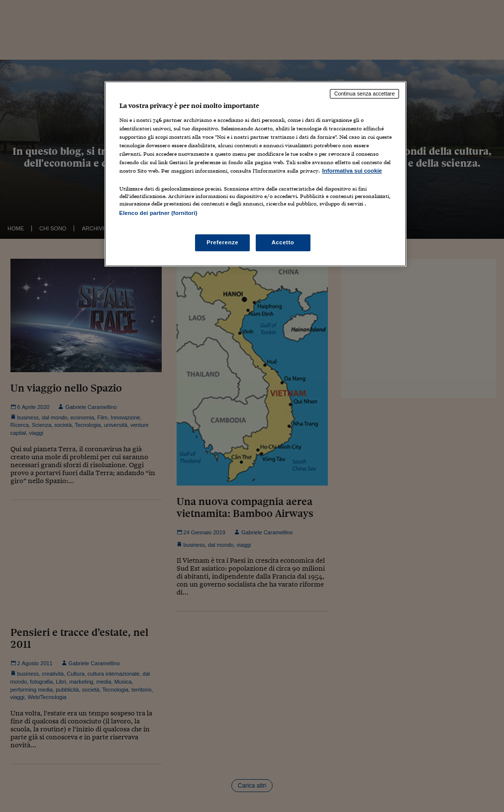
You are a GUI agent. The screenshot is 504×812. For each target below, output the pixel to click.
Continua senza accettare (365, 94)
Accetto (283, 242)
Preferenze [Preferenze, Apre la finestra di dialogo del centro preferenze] (222, 242)
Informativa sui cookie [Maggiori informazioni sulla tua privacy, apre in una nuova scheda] (352, 171)
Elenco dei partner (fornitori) (158, 213)
